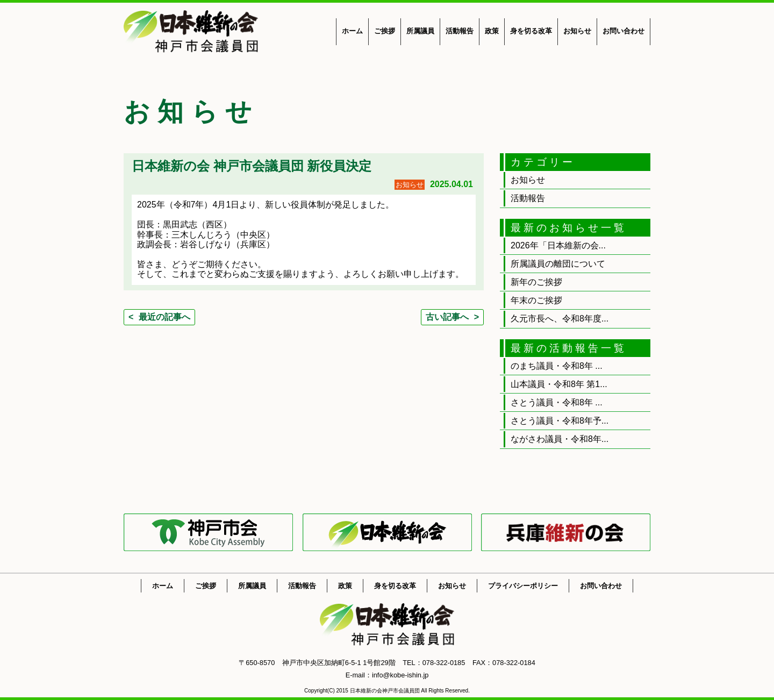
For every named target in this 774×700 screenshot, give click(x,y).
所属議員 (420, 31)
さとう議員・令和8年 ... (557, 402)
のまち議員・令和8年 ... (557, 366)
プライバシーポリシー (523, 586)
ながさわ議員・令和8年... (560, 439)
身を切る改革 (531, 31)
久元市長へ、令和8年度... (560, 319)
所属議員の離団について (558, 264)
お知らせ (577, 31)
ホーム (352, 31)
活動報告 (460, 31)
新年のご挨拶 (536, 282)
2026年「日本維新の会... (558, 245)
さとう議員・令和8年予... (560, 421)
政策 (492, 31)
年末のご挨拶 (536, 300)
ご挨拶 (385, 31)
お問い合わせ (623, 31)
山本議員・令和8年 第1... (559, 384)
